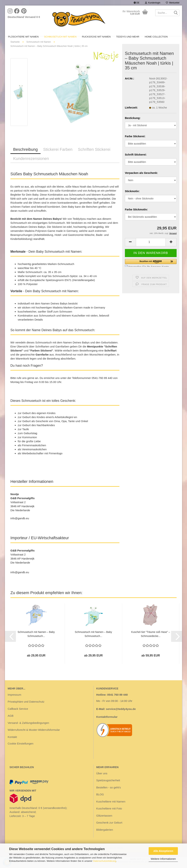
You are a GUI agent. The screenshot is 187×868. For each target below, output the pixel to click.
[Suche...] (176, 13)
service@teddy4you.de (121, 715)
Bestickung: (133, 124)
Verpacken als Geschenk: (141, 179)
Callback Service (18, 715)
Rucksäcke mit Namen (96, 37)
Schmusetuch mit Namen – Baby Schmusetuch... (36, 640)
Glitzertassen (104, 822)
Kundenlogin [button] (153, 3)
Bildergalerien (105, 836)
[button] (137, 3)
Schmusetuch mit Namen (60, 37)
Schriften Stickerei (94, 155)
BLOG (100, 800)
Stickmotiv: (132, 197)
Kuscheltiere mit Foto (109, 814)
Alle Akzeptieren (163, 851)
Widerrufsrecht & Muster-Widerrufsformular (34, 736)
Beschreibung (25, 155)
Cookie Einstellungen (21, 750)
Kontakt (12, 743)
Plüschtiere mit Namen (23, 37)
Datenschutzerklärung (104, 861)
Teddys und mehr (128, 37)
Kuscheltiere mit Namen (111, 808)
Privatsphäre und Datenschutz (26, 708)
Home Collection (156, 37)
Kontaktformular (107, 723)
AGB (11, 722)
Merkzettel (173, 3)
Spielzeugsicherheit (108, 786)
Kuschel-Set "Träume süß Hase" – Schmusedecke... (151, 640)
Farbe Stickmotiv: (136, 215)
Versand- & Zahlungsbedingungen (28, 729)
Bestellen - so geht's (109, 793)
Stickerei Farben (58, 155)
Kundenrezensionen (31, 165)
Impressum (14, 701)
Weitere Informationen (163, 859)
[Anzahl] (151, 248)
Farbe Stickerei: (135, 142)
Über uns (102, 779)
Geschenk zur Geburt (109, 829)
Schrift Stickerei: (136, 161)
